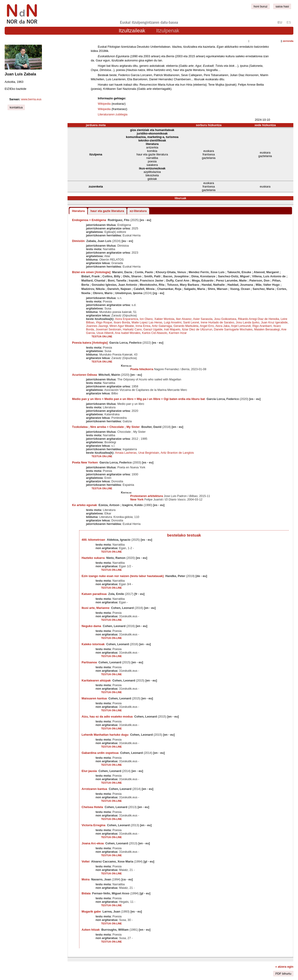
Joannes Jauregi (97, 326)
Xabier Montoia (164, 319)
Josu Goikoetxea (225, 319)
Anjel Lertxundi (241, 326)
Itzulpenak (168, 31)
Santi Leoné (191, 322)
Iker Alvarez (184, 319)
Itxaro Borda (122, 322)
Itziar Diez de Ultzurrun (197, 329)
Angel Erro (207, 326)
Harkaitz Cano (132, 329)
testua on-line (102, 336)
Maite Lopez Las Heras (147, 322)
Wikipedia (104, 104)
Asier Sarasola (203, 319)
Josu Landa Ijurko (248, 322)
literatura (78, 211)
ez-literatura (138, 211)
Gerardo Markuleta (186, 326)
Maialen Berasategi (267, 329)
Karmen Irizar (178, 333)
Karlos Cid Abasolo (155, 333)
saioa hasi (282, 6)
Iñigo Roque (104, 322)
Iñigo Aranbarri (262, 326)
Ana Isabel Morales (128, 333)
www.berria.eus (31, 99)
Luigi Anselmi (173, 322)
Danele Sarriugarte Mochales (233, 329)
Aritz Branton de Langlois (177, 453)
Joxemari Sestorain (108, 329)
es (289, 22)
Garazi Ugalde (153, 329)
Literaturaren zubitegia (113, 114)
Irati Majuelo (172, 329)
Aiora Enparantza (127, 319)
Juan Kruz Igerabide (274, 322)
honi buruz (261, 6)
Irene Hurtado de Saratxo (217, 322)
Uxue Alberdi (105, 333)
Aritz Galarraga (162, 326)
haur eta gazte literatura (107, 211)
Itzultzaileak (132, 31)
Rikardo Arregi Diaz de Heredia (258, 319)
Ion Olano (146, 319)
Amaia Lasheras (126, 453)
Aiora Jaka (222, 326)
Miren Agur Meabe (122, 326)
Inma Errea (143, 326)
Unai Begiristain (149, 453)
